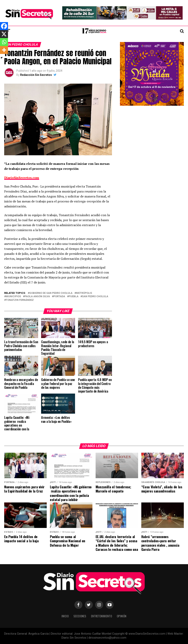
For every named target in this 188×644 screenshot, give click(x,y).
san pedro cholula (95, 297)
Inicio (65, 616)
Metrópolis (84, 293)
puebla (74, 297)
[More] (4, 50)
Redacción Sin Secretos (36, 75)
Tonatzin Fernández (20, 300)
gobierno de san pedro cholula (51, 293)
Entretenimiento (101, 616)
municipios (13, 297)
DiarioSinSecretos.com (22, 178)
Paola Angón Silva (37, 297)
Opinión (122, 616)
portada (59, 297)
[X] (4, 34)
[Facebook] (4, 26)
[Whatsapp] (4, 42)
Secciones (80, 616)
